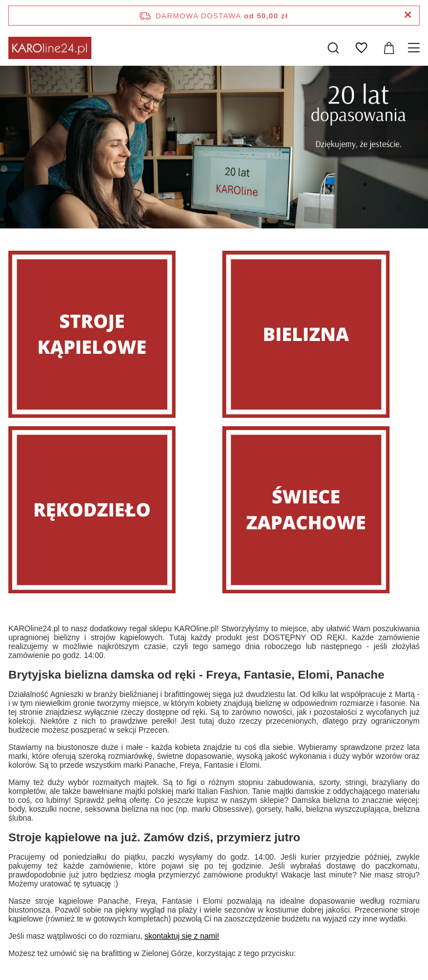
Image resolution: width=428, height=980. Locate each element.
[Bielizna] (321, 334)
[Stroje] (107, 334)
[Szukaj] (333, 48)
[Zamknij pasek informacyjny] (408, 15)
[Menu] (415, 48)
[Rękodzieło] (107, 510)
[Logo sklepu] (50, 48)
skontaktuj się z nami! (182, 936)
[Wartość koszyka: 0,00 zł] (389, 48)
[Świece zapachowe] (321, 510)
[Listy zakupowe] (361, 48)
